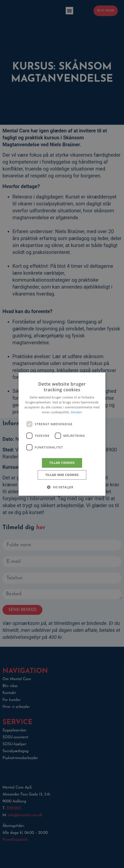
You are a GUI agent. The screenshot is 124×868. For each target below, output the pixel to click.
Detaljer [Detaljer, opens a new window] (77, 412)
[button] (62, 487)
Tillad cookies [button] (62, 463)
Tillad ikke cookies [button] (62, 475)
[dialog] (62, 434)
